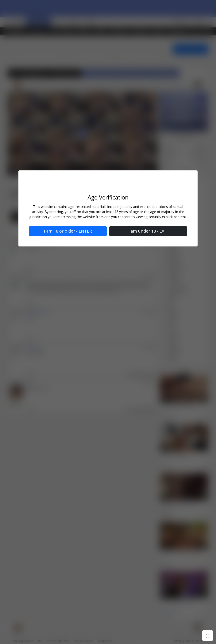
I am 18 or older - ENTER (68, 231)
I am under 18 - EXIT (148, 231)
